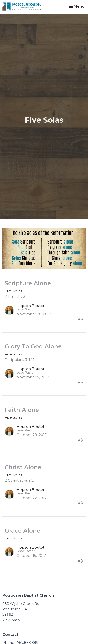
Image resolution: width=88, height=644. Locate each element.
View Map (11, 620)
